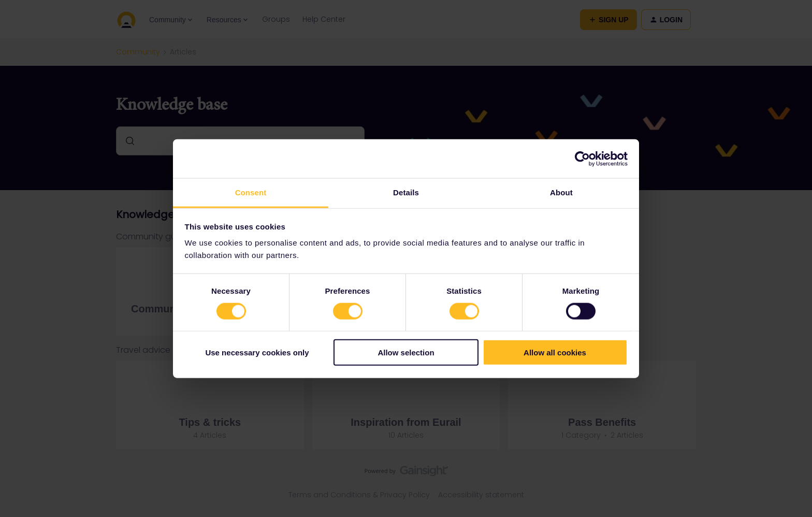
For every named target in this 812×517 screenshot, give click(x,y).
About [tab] (561, 192)
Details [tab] (406, 192)
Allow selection (406, 353)
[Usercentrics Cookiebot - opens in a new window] (582, 159)
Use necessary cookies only (257, 353)
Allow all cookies (555, 353)
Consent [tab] (251, 192)
